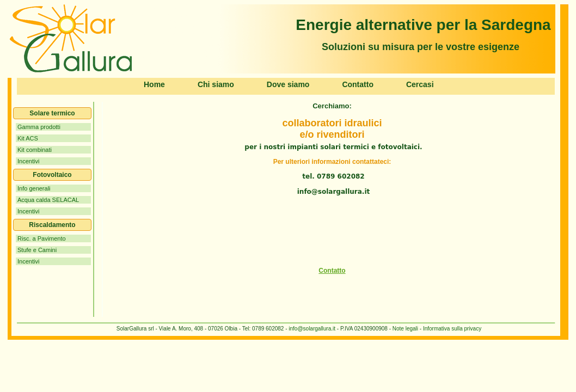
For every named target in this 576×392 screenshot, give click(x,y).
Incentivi (28, 161)
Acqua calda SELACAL (48, 200)
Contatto (358, 84)
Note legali (405, 329)
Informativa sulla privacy (451, 329)
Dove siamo (288, 84)
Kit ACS (28, 138)
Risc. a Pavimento (42, 238)
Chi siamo (216, 84)
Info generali (34, 188)
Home (154, 84)
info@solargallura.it (312, 329)
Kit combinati (35, 150)
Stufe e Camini (37, 250)
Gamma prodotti (39, 127)
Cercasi (420, 84)
